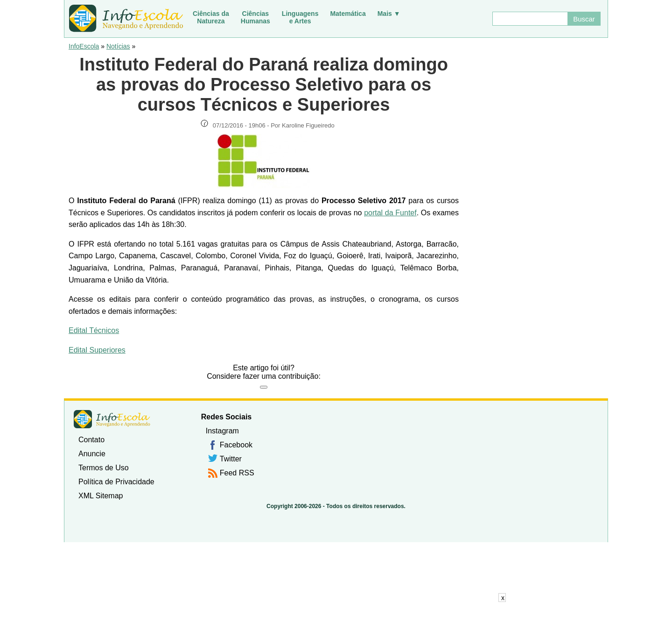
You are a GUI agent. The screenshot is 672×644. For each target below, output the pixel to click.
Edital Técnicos (94, 330)
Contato (91, 440)
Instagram (222, 431)
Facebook (236, 445)
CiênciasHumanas (255, 17)
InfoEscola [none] (112, 419)
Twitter (231, 459)
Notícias (118, 46)
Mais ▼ (389, 14)
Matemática (348, 14)
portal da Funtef (390, 213)
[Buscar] (530, 19)
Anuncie (92, 454)
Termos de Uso (104, 468)
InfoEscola (84, 46)
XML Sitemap (101, 496)
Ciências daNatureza (211, 17)
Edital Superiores (97, 350)
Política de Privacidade (116, 482)
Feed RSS (237, 473)
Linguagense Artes (300, 17)
